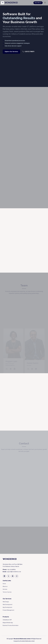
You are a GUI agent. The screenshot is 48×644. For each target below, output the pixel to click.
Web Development (8, 605)
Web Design (6, 602)
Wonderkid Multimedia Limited (27, 641)
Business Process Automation (11, 625)
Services (5, 589)
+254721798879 (28, 52)
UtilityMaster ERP (7, 620)
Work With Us (38, 3)
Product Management (8, 610)
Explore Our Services (11, 52)
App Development (7, 607)
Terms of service (7, 592)
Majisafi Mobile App (8, 623)
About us (5, 586)
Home (4, 584)
